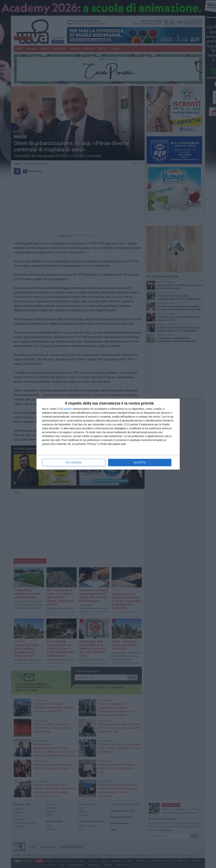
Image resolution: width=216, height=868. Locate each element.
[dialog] (108, 434)
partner (68, 409)
